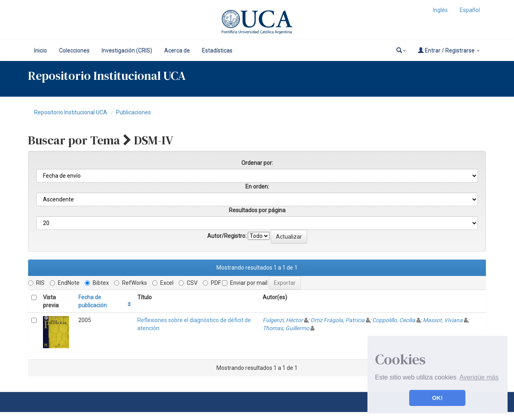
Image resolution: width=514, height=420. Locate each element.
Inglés (440, 10)
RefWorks (131, 283)
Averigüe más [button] (479, 377)
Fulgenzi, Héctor (283, 320)
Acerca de (177, 51)
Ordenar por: (257, 163)
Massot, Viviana (443, 320)
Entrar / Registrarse (449, 50)
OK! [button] (437, 398)
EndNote (65, 283)
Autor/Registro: (227, 236)
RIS (36, 283)
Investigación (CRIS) (127, 51)
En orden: (257, 187)
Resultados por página (257, 210)
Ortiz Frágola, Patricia (338, 320)
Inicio (41, 51)
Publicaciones (134, 112)
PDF (212, 283)
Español (470, 10)
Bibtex (97, 283)
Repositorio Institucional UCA (71, 112)
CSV (188, 283)
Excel (163, 283)
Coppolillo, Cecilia (394, 320)
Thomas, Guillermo (286, 328)
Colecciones (74, 51)
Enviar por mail (245, 283)
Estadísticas (217, 51)
